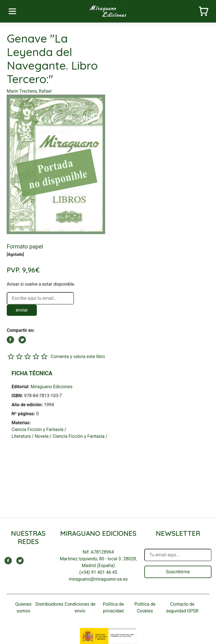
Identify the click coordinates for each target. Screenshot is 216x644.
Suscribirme (178, 572)
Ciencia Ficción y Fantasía (37, 429)
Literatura (21, 436)
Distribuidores (49, 604)
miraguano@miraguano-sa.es (98, 579)
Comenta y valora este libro (78, 357)
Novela (41, 436)
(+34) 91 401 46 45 (98, 572)
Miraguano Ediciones (52, 387)
